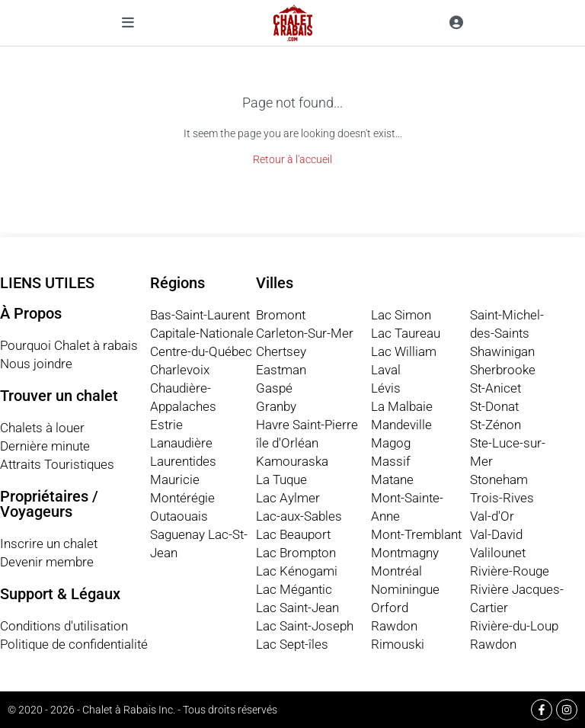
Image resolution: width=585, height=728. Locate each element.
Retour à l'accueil (292, 159)
